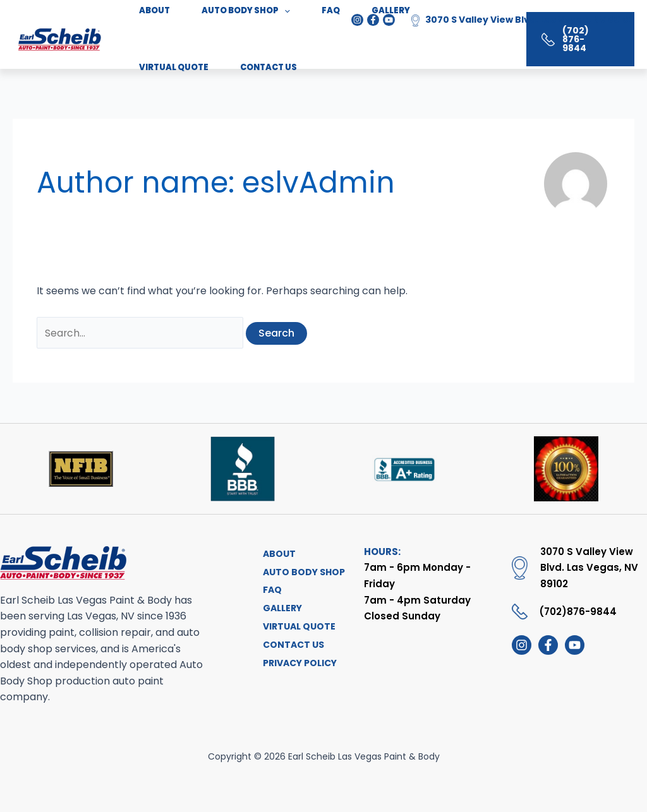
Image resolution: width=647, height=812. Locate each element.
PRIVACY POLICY (297, 670)
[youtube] (575, 646)
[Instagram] (357, 20)
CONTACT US (159, 71)
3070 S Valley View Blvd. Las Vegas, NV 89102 (530, 20)
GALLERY (279, 612)
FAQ (269, 593)
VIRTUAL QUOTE (296, 631)
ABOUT (276, 554)
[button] (570, 39)
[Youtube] (389, 20)
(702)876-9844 (578, 612)
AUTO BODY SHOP (301, 573)
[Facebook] (373, 20)
